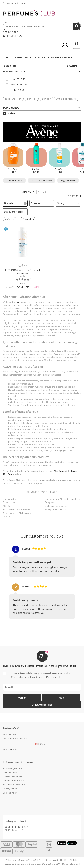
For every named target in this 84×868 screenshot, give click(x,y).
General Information (13, 780)
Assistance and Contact (15, 3)
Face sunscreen (13, 99)
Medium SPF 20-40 (18, 85)
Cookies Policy (10, 793)
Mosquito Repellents (55, 510)
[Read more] (53, 677)
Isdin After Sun (56, 471)
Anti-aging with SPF (66, 99)
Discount (42, 203)
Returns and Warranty (14, 785)
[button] (80, 163)
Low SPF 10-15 (16, 79)
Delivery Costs (10, 773)
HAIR (33, 57)
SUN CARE (10, 66)
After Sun (8, 506)
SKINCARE (21, 57)
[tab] (42, 71)
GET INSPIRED (10, 32)
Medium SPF (42, 180)
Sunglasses (51, 502)
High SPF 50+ (15, 90)
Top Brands (42, 108)
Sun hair (46, 99)
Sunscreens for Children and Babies (17, 515)
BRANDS (72, 66)
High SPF (68, 180)
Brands (15, 203)
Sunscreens (9, 502)
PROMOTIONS (12, 36)
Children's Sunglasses (56, 506)
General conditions (12, 777)
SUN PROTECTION (42, 71)
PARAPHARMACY (62, 57)
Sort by (75, 196)
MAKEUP (44, 57)
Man (61, 698)
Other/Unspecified (42, 705)
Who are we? (9, 734)
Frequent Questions (13, 768)
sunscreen (22, 302)
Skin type (68, 203)
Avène (9, 113)
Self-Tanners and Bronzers (17, 510)
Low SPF (14, 180)
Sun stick (32, 99)
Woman (22, 698)
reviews (42, 536)
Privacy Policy (10, 789)
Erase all (27, 219)
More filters (13, 212)
